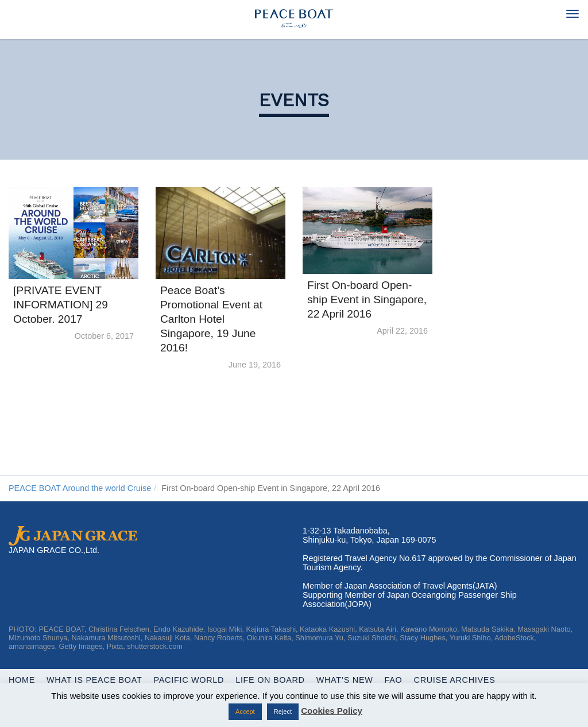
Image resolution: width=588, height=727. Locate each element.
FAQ (394, 680)
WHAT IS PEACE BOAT (94, 680)
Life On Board (270, 680)
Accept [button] (245, 711)
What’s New (345, 680)
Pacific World (189, 680)
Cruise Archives (455, 680)
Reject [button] (283, 711)
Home (22, 680)
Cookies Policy (332, 711)
